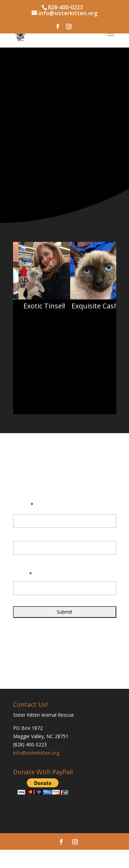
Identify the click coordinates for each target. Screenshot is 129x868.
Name (23, 505)
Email (23, 574)
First (18, 533)
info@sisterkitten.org (36, 753)
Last (18, 559)
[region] (65, 290)
